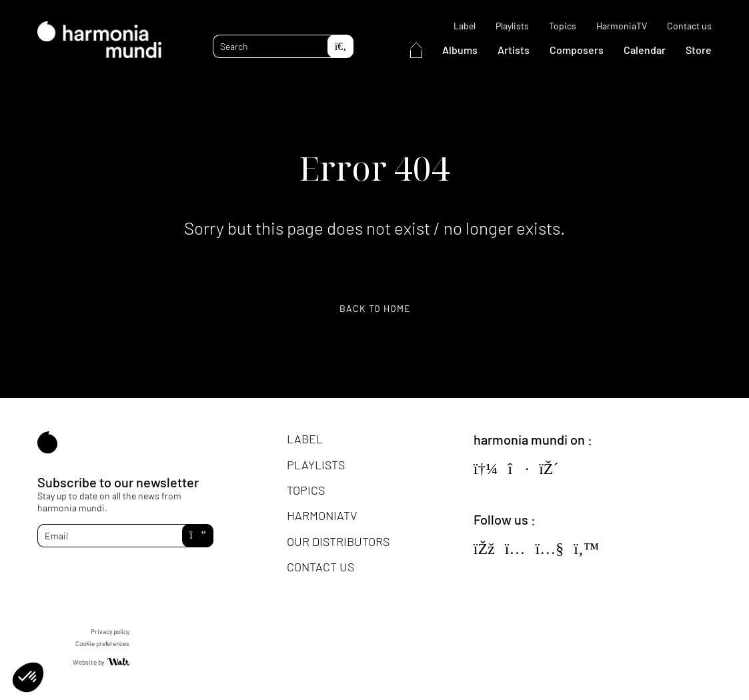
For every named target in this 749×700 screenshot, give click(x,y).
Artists (514, 50)
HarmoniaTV (622, 26)
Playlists (512, 26)
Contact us (689, 26)
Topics (563, 26)
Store (699, 50)
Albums (460, 50)
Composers (577, 50)
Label (465, 26)
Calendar (645, 50)
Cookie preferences (102, 643)
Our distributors (338, 541)
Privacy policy (110, 631)
